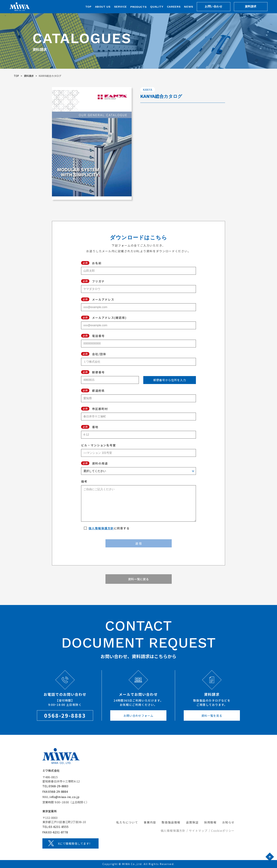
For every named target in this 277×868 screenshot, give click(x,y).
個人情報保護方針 (101, 528)
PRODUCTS (138, 7)
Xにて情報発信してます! (74, 843)
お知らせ (228, 822)
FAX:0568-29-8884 (55, 792)
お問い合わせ (214, 6)
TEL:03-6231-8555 (55, 827)
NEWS (189, 7)
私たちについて (127, 822)
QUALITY (157, 7)
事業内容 (150, 822)
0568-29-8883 (65, 715)
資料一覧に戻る (138, 579)
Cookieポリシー (223, 831)
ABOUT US (103, 7)
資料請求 (251, 6)
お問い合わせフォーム (138, 716)
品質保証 (192, 822)
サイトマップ (198, 831)
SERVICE (120, 7)
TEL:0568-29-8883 (55, 786)
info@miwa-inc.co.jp (65, 797)
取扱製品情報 (171, 822)
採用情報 (210, 822)
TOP (88, 7)
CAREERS (174, 7)
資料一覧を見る (212, 716)
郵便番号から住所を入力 (170, 380)
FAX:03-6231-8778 (55, 832)
